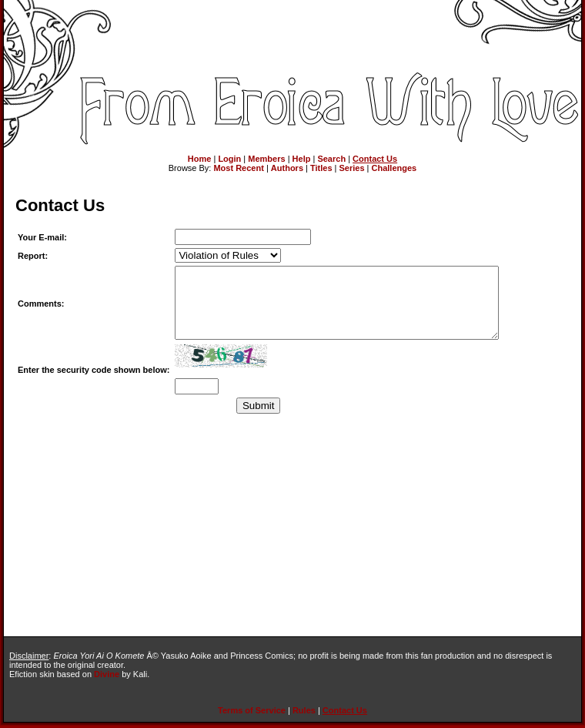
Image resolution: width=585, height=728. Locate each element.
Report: (33, 256)
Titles (321, 168)
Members (266, 159)
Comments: (41, 310)
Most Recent (238, 168)
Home (200, 159)
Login (229, 159)
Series (352, 168)
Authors (287, 168)
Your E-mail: (42, 237)
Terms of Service (252, 710)
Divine (107, 674)
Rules (304, 710)
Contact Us (375, 159)
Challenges (394, 168)
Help (302, 159)
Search (331, 159)
